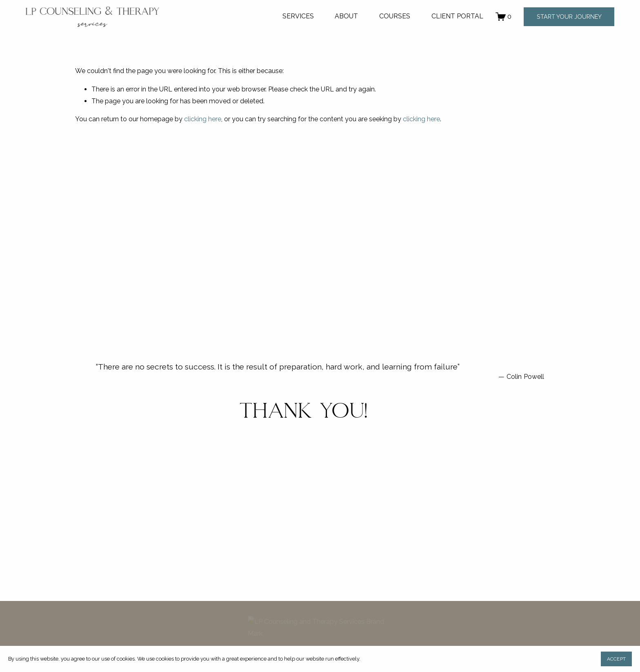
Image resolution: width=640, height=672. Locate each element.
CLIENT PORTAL (457, 16)
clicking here (203, 119)
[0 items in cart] (504, 17)
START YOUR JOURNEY (569, 17)
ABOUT (346, 16)
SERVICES (298, 16)
